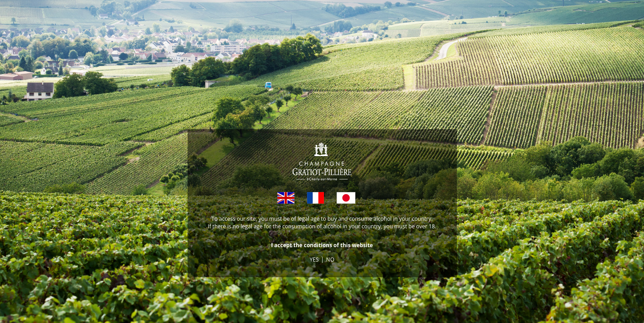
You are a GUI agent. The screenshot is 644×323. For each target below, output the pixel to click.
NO (330, 260)
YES (314, 260)
